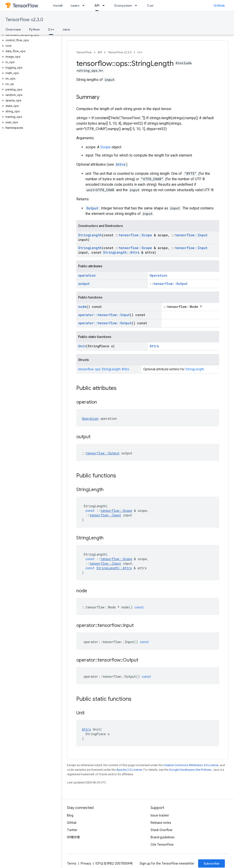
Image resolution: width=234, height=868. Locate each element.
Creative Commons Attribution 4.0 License (191, 765)
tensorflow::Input (191, 235)
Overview (13, 29)
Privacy (86, 863)
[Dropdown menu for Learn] (85, 5)
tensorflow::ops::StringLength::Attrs (104, 369)
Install (58, 5)
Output (92, 208)
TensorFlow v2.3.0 (24, 20)
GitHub (219, 5)
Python (34, 29)
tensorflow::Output (170, 284)
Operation (158, 275)
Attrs (121, 164)
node (82, 307)
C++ (140, 52)
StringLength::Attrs (121, 252)
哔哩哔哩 (73, 837)
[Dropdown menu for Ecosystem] (137, 5)
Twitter (72, 830)
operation (87, 275)
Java (66, 29)
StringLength (90, 235)
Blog (70, 815)
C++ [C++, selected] (51, 29)
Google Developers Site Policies (190, 770)
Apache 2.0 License (129, 770)
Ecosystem (123, 5)
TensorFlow (84, 52)
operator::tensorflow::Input (104, 315)
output (84, 284)
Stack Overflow (162, 830)
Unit (82, 346)
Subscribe (211, 863)
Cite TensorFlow (162, 845)
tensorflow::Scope (135, 235)
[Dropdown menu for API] (105, 5)
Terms (72, 863)
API (100, 52)
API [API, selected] (97, 5)
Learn (75, 5)
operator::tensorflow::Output (105, 323)
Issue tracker (160, 815)
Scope (105, 147)
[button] (30, 35)
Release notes (161, 823)
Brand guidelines (163, 837)
